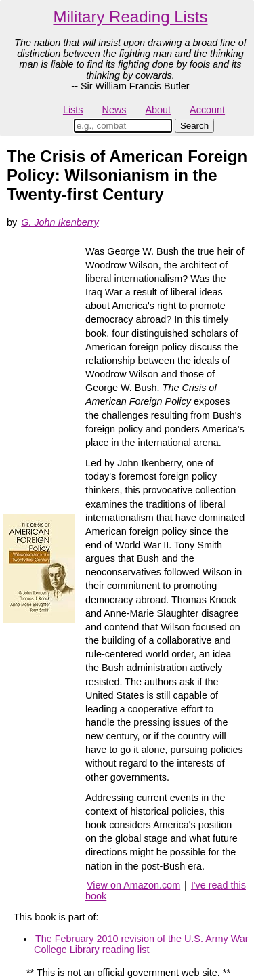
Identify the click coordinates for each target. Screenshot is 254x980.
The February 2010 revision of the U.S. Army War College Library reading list (141, 944)
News (114, 110)
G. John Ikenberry (60, 222)
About (158, 110)
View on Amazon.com (133, 885)
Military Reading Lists (130, 17)
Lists (73, 110)
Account (207, 110)
